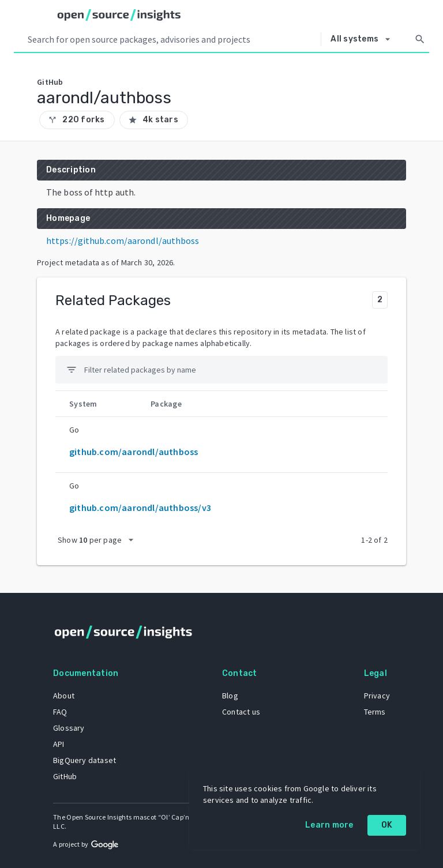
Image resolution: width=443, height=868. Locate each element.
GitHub (65, 776)
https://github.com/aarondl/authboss (123, 241)
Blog (230, 696)
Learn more (329, 825)
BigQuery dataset (85, 760)
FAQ (60, 712)
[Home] (119, 15)
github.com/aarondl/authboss (134, 452)
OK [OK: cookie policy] (387, 825)
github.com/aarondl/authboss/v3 (140, 508)
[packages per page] (99, 540)
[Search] (420, 39)
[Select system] (363, 39)
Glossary (69, 728)
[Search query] (172, 39)
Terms (375, 712)
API (59, 744)
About (64, 696)
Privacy (377, 696)
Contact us (241, 712)
